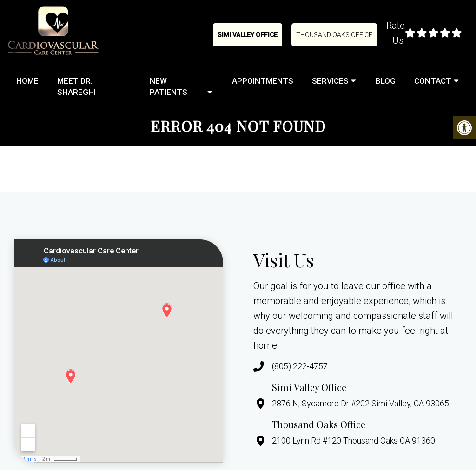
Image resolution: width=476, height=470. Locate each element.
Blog (386, 81)
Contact (433, 81)
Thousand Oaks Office (334, 35)
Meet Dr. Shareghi (76, 86)
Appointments (263, 81)
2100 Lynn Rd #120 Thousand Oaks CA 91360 (354, 441)
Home (27, 81)
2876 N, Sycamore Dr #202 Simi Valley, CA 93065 (360, 404)
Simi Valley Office (248, 35)
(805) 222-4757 (300, 366)
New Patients (169, 86)
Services (330, 81)
